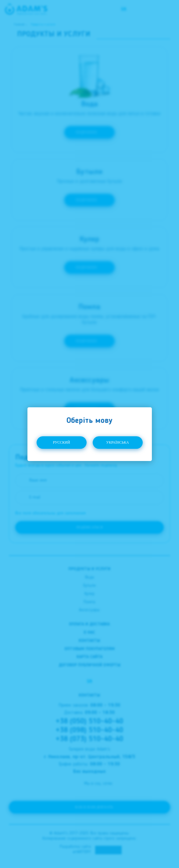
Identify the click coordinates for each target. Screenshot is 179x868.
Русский (61, 442)
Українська (118, 442)
